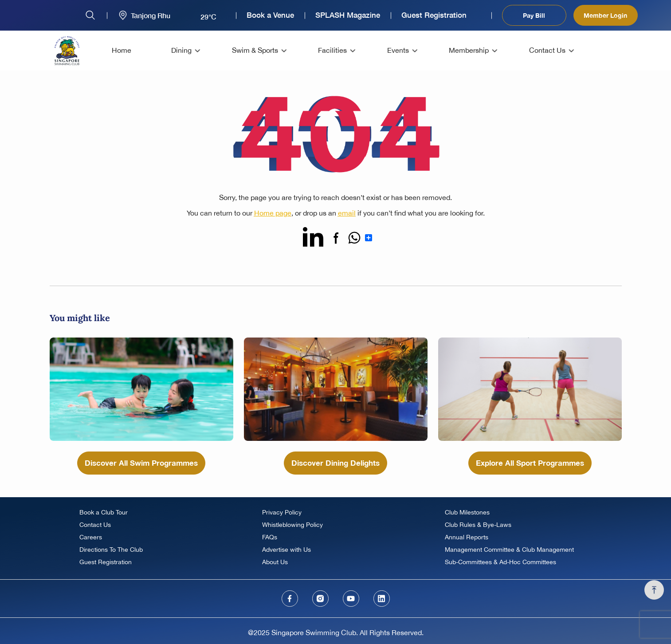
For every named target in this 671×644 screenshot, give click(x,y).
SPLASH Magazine (348, 15)
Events (398, 50)
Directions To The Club (111, 550)
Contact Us (547, 50)
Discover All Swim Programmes (141, 463)
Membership (469, 50)
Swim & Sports (255, 50)
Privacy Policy (282, 512)
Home (122, 50)
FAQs (270, 537)
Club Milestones (467, 512)
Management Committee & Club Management (509, 550)
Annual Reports (467, 537)
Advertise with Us (286, 550)
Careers (91, 537)
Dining (181, 50)
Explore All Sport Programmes (530, 463)
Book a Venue (270, 15)
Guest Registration (434, 15)
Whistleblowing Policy (292, 525)
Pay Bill (534, 15)
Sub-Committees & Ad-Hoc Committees (500, 562)
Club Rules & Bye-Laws (478, 525)
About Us (275, 562)
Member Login (605, 15)
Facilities (332, 50)
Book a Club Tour (104, 512)
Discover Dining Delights (335, 463)
